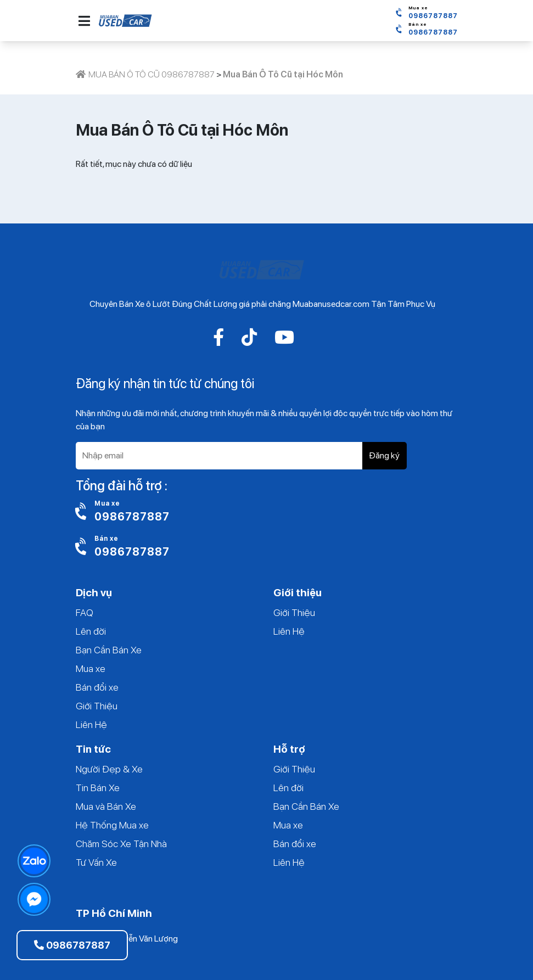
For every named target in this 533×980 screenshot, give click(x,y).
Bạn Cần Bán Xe (109, 650)
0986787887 (72, 945)
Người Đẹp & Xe (109, 769)
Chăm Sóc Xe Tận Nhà (121, 844)
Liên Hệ (91, 724)
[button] (84, 21)
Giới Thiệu (97, 706)
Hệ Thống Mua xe (112, 825)
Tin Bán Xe (98, 788)
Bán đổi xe (97, 687)
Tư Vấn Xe (96, 862)
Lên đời (91, 631)
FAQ (85, 612)
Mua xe (91, 668)
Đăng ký (384, 455)
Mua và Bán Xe (106, 806)
